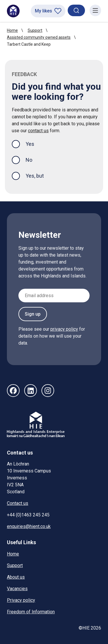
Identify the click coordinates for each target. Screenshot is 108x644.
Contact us (18, 503)
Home (12, 30)
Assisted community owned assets (39, 37)
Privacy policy (21, 600)
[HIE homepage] (13, 11)
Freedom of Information (31, 612)
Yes (35, 143)
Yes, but (35, 176)
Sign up (33, 314)
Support (35, 30)
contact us (38, 131)
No (29, 160)
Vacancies (17, 589)
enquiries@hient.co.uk (29, 526)
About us (16, 577)
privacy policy (64, 329)
